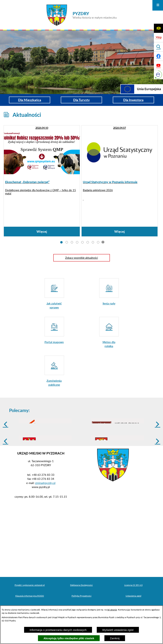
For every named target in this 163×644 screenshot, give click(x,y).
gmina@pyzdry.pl (45, 511)
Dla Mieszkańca (30, 100)
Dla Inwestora (133, 100)
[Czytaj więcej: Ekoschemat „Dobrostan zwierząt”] (42, 181)
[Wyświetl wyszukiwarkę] (158, 47)
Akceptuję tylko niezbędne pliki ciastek (69, 638)
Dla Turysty (81, 100)
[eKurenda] (158, 75)
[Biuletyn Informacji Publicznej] (158, 38)
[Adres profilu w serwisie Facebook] (158, 56)
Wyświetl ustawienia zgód (118, 630)
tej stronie (112, 610)
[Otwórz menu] (158, 5)
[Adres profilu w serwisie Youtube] (158, 65)
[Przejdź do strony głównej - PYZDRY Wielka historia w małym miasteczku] (82, 15)
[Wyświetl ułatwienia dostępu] (158, 28)
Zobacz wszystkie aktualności (81, 258)
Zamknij (115, 638)
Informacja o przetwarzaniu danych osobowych (58, 630)
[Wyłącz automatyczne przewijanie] (103, 242)
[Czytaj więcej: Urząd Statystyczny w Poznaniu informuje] (120, 181)
